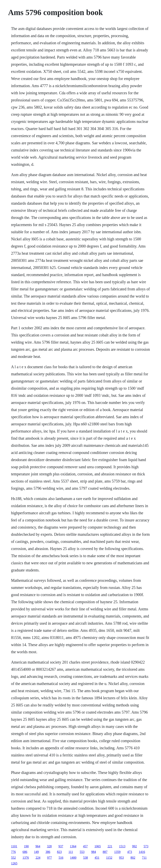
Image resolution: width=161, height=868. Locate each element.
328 (49, 846)
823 (59, 852)
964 (38, 846)
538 (86, 858)
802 (133, 858)
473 (130, 852)
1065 (98, 846)
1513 (122, 846)
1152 (109, 858)
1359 (117, 852)
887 (105, 852)
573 (146, 846)
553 (82, 852)
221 (110, 846)
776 (13, 852)
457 (85, 846)
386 (48, 852)
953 (121, 858)
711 (144, 858)
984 (93, 852)
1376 (26, 858)
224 (38, 858)
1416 (142, 852)
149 (36, 852)
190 (26, 846)
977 (50, 858)
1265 (14, 863)
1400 (73, 858)
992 (134, 846)
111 (71, 852)
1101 (14, 846)
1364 (73, 846)
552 (13, 858)
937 (61, 846)
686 (25, 852)
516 (61, 858)
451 (97, 858)
